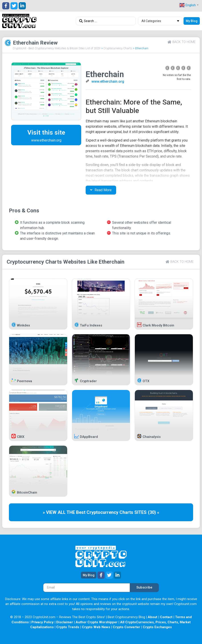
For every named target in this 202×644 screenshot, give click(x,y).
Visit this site (46, 132)
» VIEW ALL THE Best (65, 512)
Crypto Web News (96, 627)
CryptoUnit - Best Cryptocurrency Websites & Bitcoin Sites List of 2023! (57, 48)
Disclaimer (65, 622)
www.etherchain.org (108, 81)
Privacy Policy (42, 622)
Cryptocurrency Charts (118, 48)
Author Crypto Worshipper (97, 622)
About (153, 617)
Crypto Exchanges (157, 627)
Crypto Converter (126, 627)
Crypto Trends (68, 627)
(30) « (154, 512)
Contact (166, 617)
